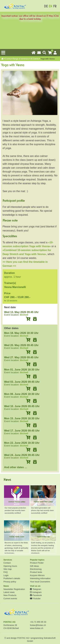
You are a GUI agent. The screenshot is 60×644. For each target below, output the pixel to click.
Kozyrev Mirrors (37, 575)
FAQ (6, 572)
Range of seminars (21, 59)
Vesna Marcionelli (15, 287)
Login (6, 575)
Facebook (36, 595)
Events (8, 59)
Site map (8, 569)
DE (46, 6)
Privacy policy (10, 582)
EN (50, 6)
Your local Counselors (40, 582)
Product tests (36, 572)
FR (55, 6)
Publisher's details (12, 578)
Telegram (36, 589)
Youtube (35, 598)
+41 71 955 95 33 (38, 622)
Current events (10, 598)
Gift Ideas (34, 566)
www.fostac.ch (37, 628)
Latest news (9, 592)
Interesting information (40, 578)
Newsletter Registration (14, 589)
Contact (7, 563)
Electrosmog (36, 569)
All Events (34, 59)
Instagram (36, 592)
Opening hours (10, 566)
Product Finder (37, 563)
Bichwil (24, 315)
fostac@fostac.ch (38, 625)
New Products (10, 595)
